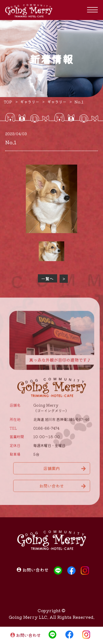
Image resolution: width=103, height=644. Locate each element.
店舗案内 (52, 470)
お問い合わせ (28, 635)
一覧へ (47, 279)
